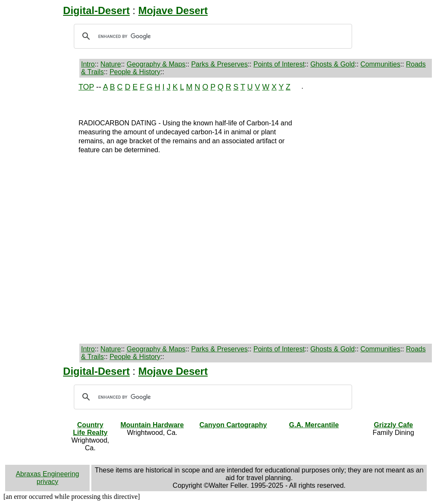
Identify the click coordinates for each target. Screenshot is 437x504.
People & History (135, 72)
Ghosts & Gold (332, 64)
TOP (86, 87)
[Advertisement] (35, 211)
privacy (48, 482)
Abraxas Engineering (48, 474)
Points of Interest (279, 64)
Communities (380, 64)
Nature (111, 64)
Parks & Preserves (219, 64)
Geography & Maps (156, 64)
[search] (212, 36)
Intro (88, 64)
